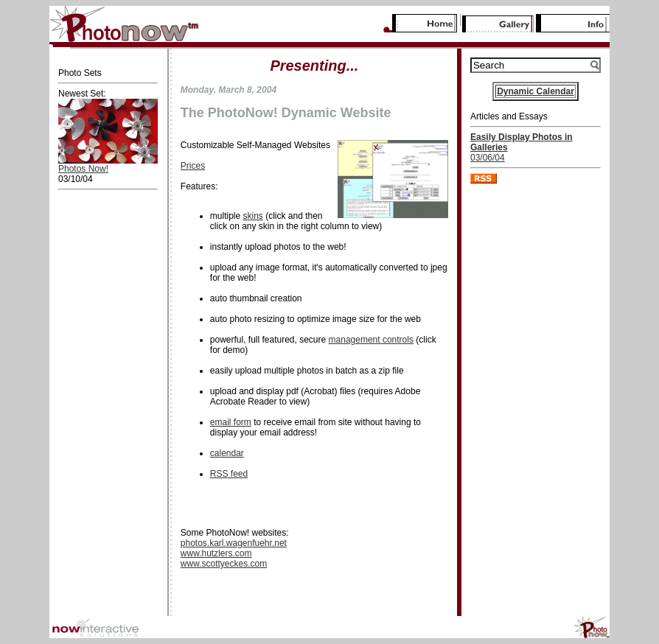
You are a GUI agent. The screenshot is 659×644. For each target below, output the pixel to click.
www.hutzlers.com (216, 553)
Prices (193, 166)
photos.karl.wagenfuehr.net (234, 543)
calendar (227, 453)
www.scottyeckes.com (224, 564)
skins (252, 216)
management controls (371, 340)
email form (231, 422)
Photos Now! (83, 169)
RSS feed (229, 474)
